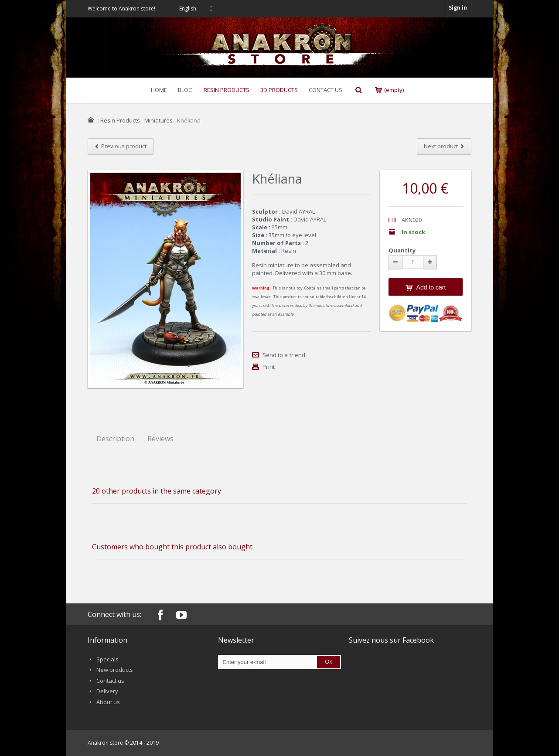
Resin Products (120, 120)
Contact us (110, 681)
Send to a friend (284, 355)
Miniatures (158, 120)
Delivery (107, 691)
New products (115, 670)
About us (108, 702)
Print (269, 367)
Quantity (402, 250)
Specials (107, 659)
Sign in (458, 8)
